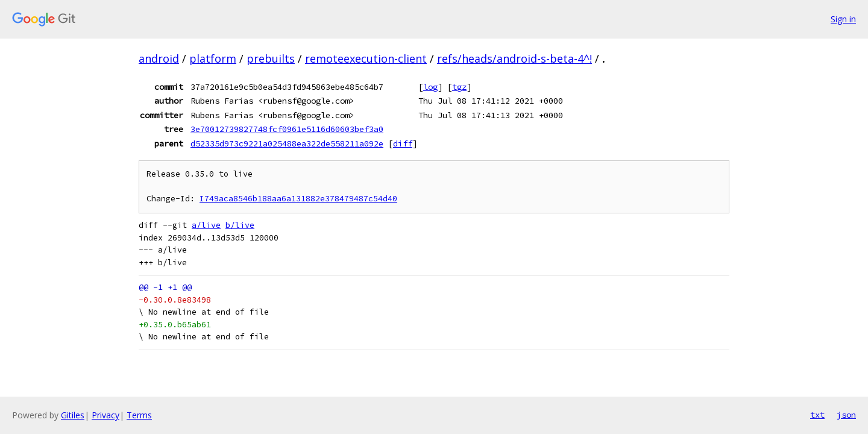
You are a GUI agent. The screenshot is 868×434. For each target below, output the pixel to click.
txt (817, 415)
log (430, 87)
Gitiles (73, 415)
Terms (139, 415)
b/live (240, 225)
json (846, 415)
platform (213, 58)
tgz (459, 87)
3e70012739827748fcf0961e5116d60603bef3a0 (287, 129)
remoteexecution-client (366, 58)
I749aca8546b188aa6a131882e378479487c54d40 (298, 199)
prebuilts (271, 58)
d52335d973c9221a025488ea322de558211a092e (287, 143)
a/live (206, 225)
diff (403, 143)
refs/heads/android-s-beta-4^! (514, 58)
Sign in (843, 19)
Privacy (105, 415)
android (159, 58)
